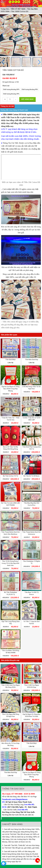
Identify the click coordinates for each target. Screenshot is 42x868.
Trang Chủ (5, 9)
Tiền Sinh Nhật (10, 360)
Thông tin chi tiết (7, 106)
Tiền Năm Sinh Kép (32, 360)
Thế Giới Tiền (8, 818)
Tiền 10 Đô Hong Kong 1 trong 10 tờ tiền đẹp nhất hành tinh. (10, 563)
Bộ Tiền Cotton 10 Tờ (10, 476)
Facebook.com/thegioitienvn (15, 799)
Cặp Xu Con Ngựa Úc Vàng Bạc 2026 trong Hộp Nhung (10, 389)
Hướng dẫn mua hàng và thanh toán (14, 110)
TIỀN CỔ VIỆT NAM (18, 9)
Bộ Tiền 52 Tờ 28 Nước (31, 476)
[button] (39, 35)
